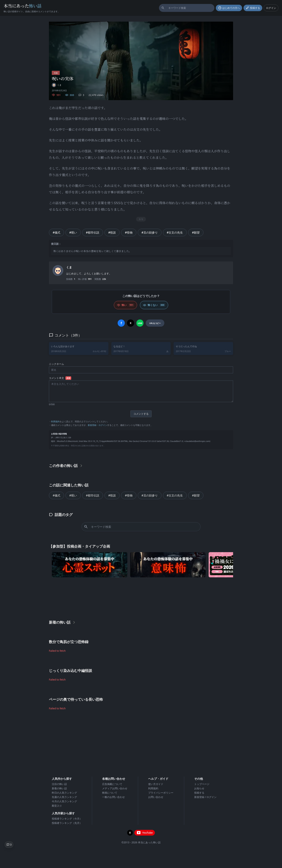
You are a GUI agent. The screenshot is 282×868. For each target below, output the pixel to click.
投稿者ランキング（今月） (67, 819)
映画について (110, 793)
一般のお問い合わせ (113, 797)
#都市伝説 (93, 232)
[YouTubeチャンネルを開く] (145, 833)
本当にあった (23, 6)
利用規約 (55, 421)
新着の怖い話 (59, 788)
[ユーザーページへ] (57, 85)
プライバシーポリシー (161, 793)
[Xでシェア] (131, 323)
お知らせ (199, 788)
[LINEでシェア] (140, 323)
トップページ (202, 784)
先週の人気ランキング (64, 797)
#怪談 (112, 232)
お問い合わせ (156, 797)
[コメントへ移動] (9, 845)
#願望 (196, 232)
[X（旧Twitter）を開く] (130, 833)
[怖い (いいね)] (125, 305)
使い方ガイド (156, 784)
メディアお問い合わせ (115, 788)
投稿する (199, 793)
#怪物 (129, 232)
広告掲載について (112, 784)
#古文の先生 (175, 232)
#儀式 (56, 232)
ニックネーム (56, 364)
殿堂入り (57, 806)
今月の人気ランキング (64, 801)
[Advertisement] (141, 598)
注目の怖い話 (59, 784)
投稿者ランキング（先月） (67, 823)
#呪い (73, 232)
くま (69, 267)
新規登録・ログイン (97, 425)
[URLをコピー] (155, 323)
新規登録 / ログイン (205, 797)
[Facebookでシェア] (121, 323)
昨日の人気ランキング (64, 793)
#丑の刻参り (150, 232)
